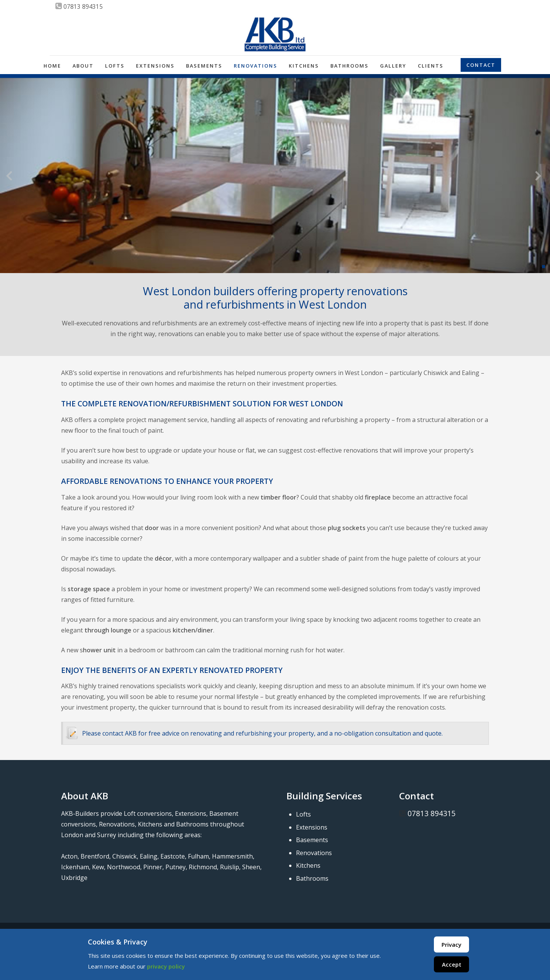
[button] (544, 267)
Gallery (393, 66)
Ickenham (75, 867)
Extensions (155, 66)
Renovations (256, 66)
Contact (481, 65)
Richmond (203, 867)
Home (52, 66)
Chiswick (125, 856)
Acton (69, 856)
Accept (452, 964)
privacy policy (166, 966)
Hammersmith (232, 856)
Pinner (153, 867)
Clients (431, 66)
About (83, 66)
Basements (204, 66)
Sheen (251, 867)
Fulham (198, 856)
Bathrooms (349, 66)
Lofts (115, 66)
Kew (98, 867)
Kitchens (304, 66)
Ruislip (230, 867)
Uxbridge (74, 878)
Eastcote (173, 856)
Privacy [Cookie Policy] (451, 944)
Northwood (124, 867)
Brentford (95, 856)
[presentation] (9, 177)
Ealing (149, 856)
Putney (176, 867)
